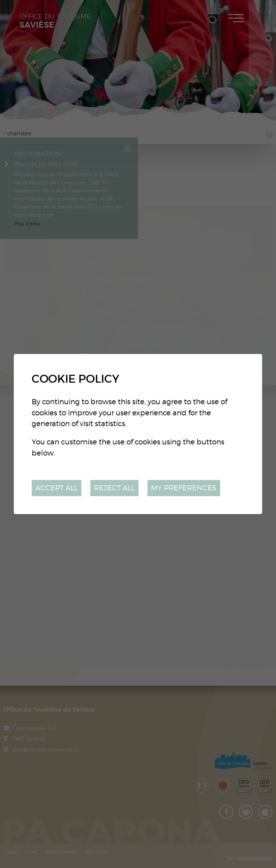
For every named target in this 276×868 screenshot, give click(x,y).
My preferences (184, 488)
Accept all (56, 488)
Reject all (114, 488)
